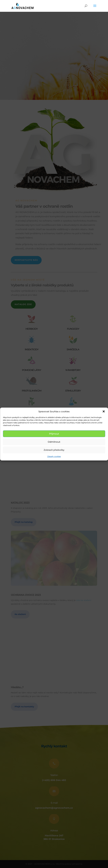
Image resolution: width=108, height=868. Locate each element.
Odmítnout (54, 442)
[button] (104, 412)
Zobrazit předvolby (54, 450)
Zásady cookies (54, 457)
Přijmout (54, 434)
